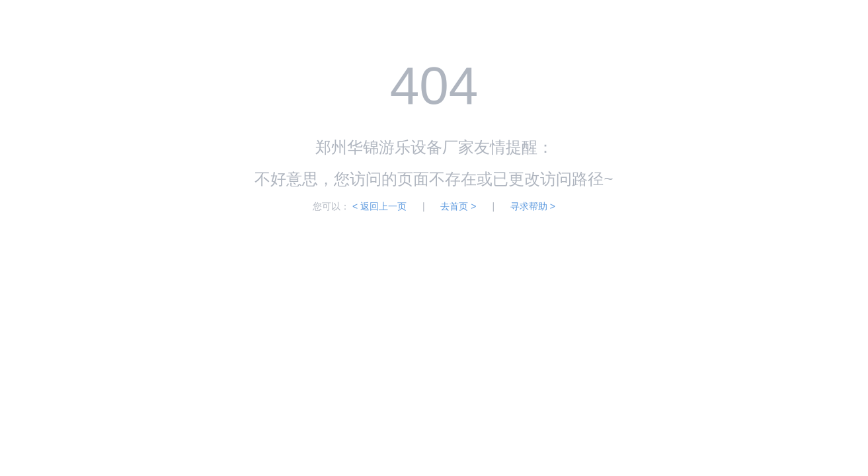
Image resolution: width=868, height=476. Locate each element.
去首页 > (458, 206)
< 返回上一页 (379, 206)
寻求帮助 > (533, 206)
